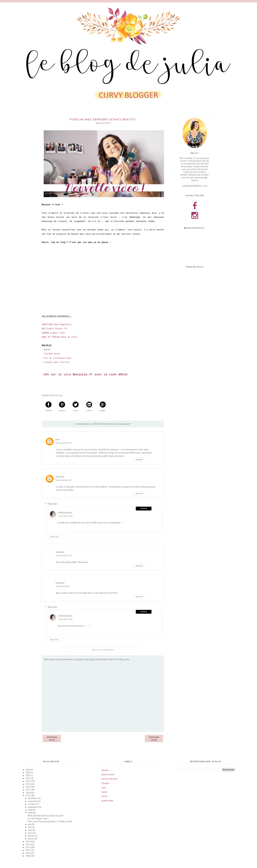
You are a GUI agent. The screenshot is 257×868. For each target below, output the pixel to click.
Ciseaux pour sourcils (57, 362)
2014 (28, 841)
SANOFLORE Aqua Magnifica (56, 325)
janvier (31, 839)
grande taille (107, 801)
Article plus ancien (154, 739)
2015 (28, 795)
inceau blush (53, 354)
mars (31, 833)
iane (58, 439)
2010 (28, 853)
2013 (28, 844)
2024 (28, 770)
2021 (28, 778)
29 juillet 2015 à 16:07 (64, 480)
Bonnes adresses (110, 779)
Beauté (105, 770)
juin (30, 824)
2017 (28, 790)
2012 (28, 847)
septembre (33, 807)
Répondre (139, 460)
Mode (104, 792)
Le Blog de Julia (65, 513)
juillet (31, 813)
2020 (28, 781)
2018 (28, 787)
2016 (28, 793)
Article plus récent (52, 739)
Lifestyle (105, 783)
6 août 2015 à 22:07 (63, 586)
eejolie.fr (84, 375)
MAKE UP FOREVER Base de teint (60, 337)
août (30, 810)
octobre (32, 804)
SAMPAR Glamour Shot (53, 333)
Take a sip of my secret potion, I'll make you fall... (50, 821)
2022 (28, 775)
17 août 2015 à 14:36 (65, 619)
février (31, 836)
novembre (33, 801)
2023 (28, 773)
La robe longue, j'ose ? (38, 818)
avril (30, 830)
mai (30, 827)
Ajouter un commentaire (103, 650)
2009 (28, 856)
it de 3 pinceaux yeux (58, 358)
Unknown (60, 477)
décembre (33, 798)
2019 (28, 784)
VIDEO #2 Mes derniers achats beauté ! (46, 816)
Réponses (53, 504)
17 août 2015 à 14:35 (65, 516)
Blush (47, 350)
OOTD (105, 796)
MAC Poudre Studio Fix (55, 329)
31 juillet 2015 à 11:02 (64, 556)
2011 (28, 850)
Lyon (104, 788)
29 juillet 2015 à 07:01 (64, 443)
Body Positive (108, 774)
